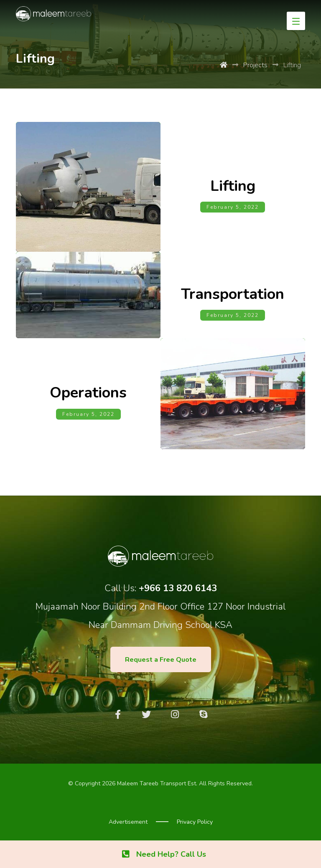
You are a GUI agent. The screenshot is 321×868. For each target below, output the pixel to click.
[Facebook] (118, 714)
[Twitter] (146, 714)
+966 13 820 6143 (178, 588)
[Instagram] (175, 714)
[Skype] (203, 714)
